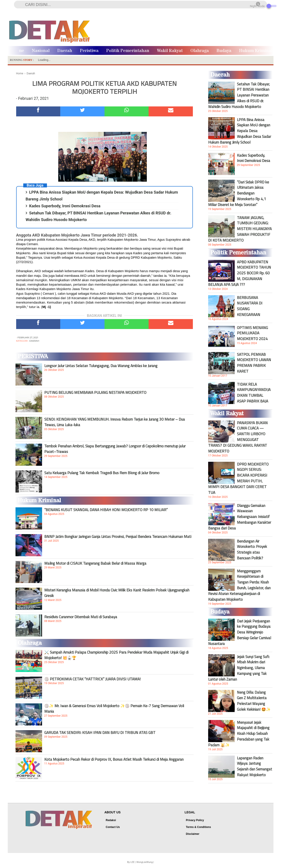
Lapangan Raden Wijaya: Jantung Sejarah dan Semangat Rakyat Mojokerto (255, 766)
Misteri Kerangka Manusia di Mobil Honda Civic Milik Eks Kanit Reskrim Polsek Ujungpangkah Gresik (117, 593)
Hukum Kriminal (256, 51)
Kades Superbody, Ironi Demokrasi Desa (65, 206)
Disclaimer (193, 834)
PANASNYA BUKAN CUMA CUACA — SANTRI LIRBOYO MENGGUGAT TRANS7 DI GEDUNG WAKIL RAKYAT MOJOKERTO (238, 437)
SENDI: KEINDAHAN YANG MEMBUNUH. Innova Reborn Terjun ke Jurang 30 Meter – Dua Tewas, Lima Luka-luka (115, 422)
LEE (132, 862)
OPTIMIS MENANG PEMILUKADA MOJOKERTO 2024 (252, 333)
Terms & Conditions (199, 827)
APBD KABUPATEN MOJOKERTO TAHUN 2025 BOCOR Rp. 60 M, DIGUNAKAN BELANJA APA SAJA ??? (240, 273)
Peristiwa (89, 51)
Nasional (41, 51)
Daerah (65, 51)
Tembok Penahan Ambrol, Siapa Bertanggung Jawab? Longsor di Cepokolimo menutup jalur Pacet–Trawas (115, 449)
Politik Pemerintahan (128, 51)
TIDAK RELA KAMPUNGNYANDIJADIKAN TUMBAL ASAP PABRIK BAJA (254, 393)
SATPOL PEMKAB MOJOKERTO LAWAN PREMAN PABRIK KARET (254, 363)
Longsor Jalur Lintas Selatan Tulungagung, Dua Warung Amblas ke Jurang (101, 366)
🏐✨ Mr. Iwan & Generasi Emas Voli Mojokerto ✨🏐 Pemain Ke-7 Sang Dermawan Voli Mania (114, 708)
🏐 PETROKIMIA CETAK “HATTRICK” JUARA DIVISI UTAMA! (92, 679)
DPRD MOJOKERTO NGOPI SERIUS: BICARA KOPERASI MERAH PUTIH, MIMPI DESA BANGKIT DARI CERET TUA (238, 478)
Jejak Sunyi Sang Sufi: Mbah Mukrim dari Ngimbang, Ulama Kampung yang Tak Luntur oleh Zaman (239, 668)
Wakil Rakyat (170, 51)
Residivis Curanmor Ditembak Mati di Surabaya (81, 617)
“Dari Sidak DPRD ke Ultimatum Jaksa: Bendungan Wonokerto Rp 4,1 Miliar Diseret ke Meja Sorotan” (239, 193)
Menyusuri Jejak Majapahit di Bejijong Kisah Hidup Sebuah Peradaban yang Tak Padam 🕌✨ (239, 734)
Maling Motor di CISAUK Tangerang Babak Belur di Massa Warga (95, 563)
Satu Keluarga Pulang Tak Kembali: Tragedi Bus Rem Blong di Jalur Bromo (102, 473)
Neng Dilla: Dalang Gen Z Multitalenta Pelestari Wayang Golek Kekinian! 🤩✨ (254, 701)
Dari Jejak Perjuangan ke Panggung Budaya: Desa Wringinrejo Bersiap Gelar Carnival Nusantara (240, 632)
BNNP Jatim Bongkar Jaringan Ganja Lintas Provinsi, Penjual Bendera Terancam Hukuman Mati (118, 537)
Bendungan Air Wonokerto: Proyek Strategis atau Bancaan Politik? (252, 550)
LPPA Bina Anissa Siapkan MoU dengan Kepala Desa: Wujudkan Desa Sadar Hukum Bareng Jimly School (240, 131)
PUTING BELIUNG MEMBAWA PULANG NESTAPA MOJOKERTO (95, 393)
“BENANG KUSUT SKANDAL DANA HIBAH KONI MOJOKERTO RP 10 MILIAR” (106, 510)
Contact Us (113, 827)
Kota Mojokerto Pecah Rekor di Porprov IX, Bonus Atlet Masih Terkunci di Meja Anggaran (114, 759)
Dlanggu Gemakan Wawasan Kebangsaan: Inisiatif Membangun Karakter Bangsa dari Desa (240, 517)
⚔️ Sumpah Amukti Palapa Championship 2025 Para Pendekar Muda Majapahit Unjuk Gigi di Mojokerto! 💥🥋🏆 (116, 655)
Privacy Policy (195, 820)
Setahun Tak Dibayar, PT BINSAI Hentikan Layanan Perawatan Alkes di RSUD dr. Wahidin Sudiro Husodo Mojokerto (239, 95)
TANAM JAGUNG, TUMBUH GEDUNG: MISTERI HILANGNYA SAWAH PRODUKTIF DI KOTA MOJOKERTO (240, 229)
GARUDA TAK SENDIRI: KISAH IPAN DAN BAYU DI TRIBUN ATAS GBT (100, 733)
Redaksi (111, 820)
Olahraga (200, 51)
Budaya (224, 51)
